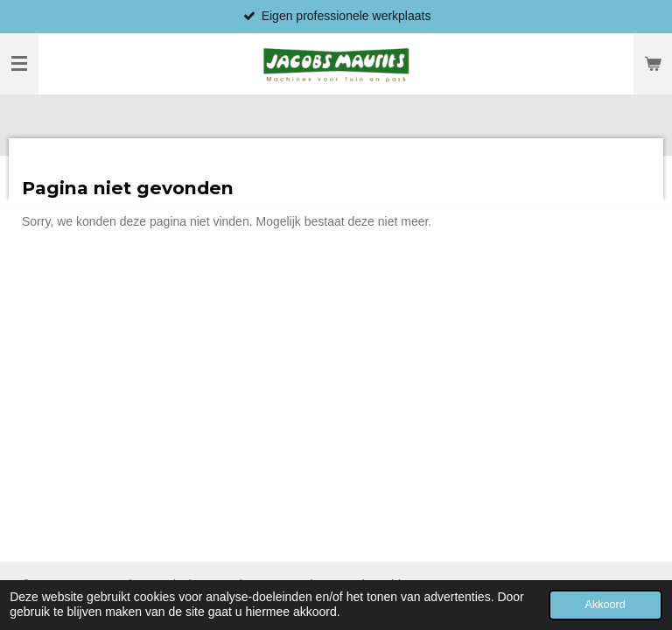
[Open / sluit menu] (19, 64)
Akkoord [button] (605, 605)
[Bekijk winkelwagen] (653, 64)
